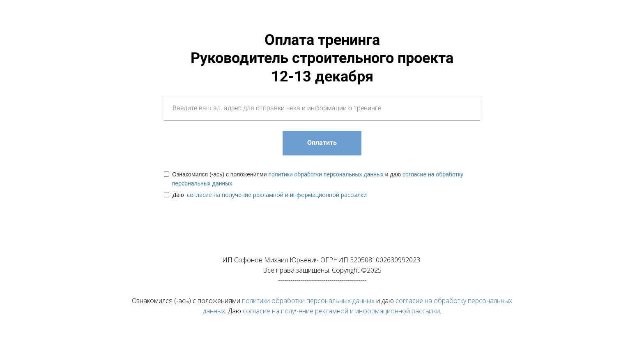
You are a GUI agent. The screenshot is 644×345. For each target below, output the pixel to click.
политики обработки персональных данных (326, 174)
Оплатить (322, 142)
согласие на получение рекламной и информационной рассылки (277, 195)
